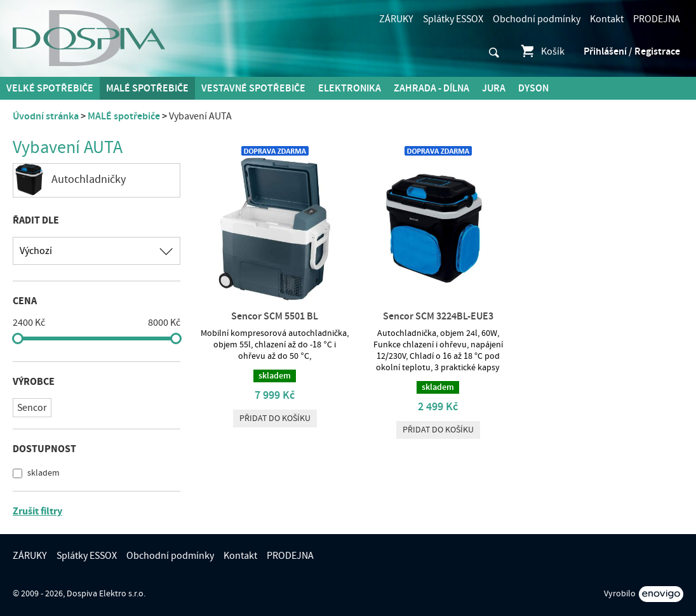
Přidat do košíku (275, 418)
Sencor (32, 408)
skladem (43, 473)
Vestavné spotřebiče (253, 88)
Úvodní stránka (46, 116)
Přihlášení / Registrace (632, 51)
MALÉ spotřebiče (147, 88)
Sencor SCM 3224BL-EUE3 (438, 316)
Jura (494, 88)
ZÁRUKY (396, 19)
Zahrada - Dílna (432, 88)
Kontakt (607, 19)
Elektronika (350, 88)
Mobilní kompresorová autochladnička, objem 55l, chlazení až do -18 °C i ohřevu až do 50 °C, (275, 345)
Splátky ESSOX (453, 19)
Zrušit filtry (37, 511)
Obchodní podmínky (537, 19)
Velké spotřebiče (50, 88)
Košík (542, 51)
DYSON (533, 88)
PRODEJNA (657, 19)
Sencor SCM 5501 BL (275, 316)
